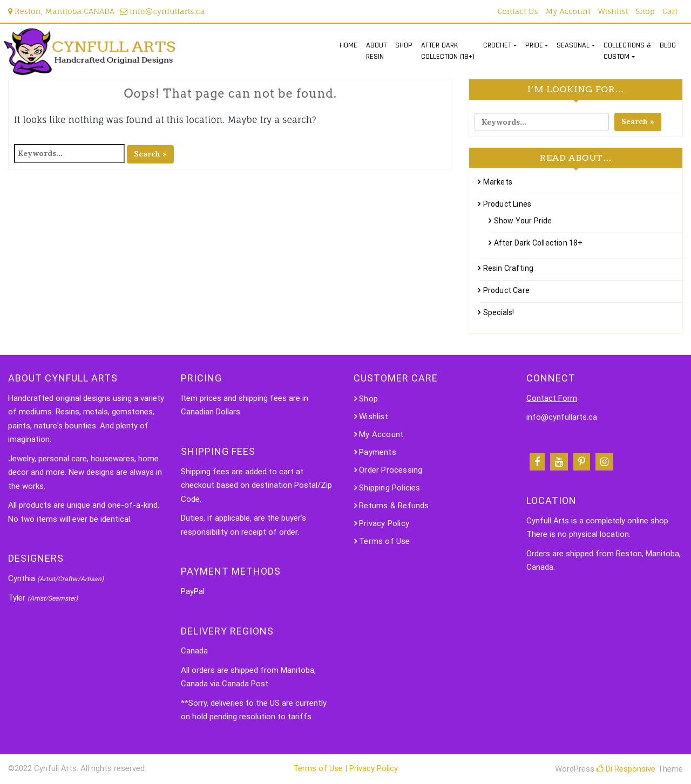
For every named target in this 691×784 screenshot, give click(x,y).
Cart (670, 11)
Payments (378, 452)
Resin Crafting (509, 268)
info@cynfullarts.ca (162, 11)
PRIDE (534, 45)
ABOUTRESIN (376, 51)
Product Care (506, 290)
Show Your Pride (523, 221)
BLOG (668, 45)
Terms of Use (384, 541)
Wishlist (613, 11)
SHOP (404, 45)
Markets (498, 182)
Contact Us (517, 11)
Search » (150, 154)
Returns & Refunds (394, 506)
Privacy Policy (384, 523)
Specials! (499, 312)
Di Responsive (626, 769)
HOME (348, 45)
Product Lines (507, 204)
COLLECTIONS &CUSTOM (627, 51)
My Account (568, 11)
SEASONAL (573, 45)
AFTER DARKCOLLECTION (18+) (448, 51)
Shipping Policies (389, 488)
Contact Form (552, 398)
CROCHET (497, 45)
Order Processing (391, 470)
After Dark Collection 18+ (538, 243)
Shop (645, 11)
